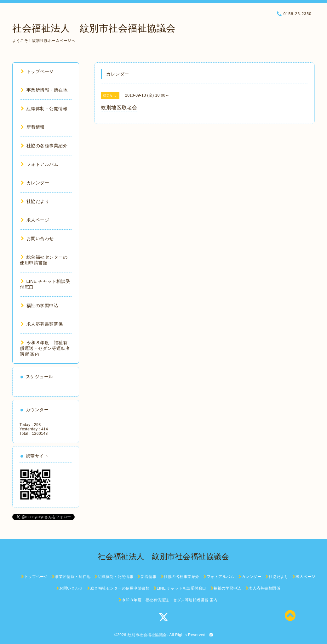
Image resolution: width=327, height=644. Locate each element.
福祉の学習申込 (40, 305)
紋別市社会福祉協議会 (147, 635)
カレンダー (35, 183)
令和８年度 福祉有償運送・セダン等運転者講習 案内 (45, 348)
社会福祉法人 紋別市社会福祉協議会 (94, 28)
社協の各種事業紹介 (44, 146)
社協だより (35, 201)
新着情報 (33, 127)
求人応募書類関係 (42, 324)
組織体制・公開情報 (44, 109)
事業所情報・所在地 (44, 90)
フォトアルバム (40, 164)
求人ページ (35, 220)
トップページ (37, 71)
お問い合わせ (37, 238)
